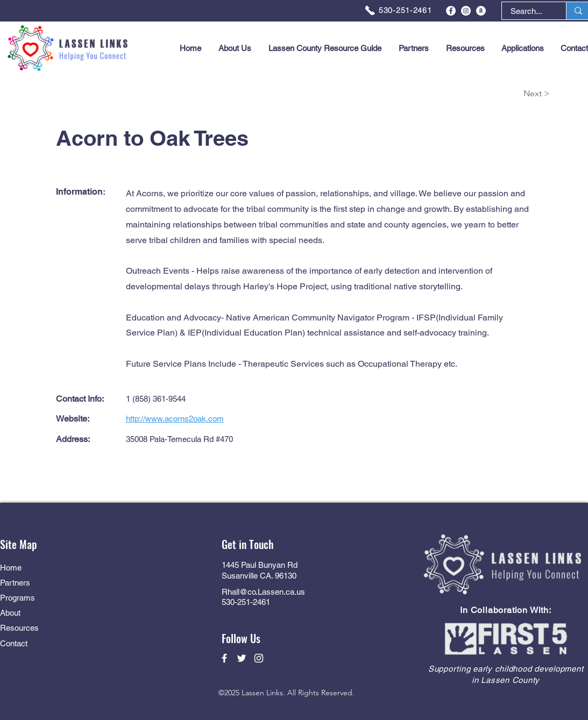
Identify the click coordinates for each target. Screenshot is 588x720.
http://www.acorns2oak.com (175, 419)
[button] (523, 48)
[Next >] (512, 94)
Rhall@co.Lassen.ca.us (263, 592)
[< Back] (81, 94)
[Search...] (526, 11)
